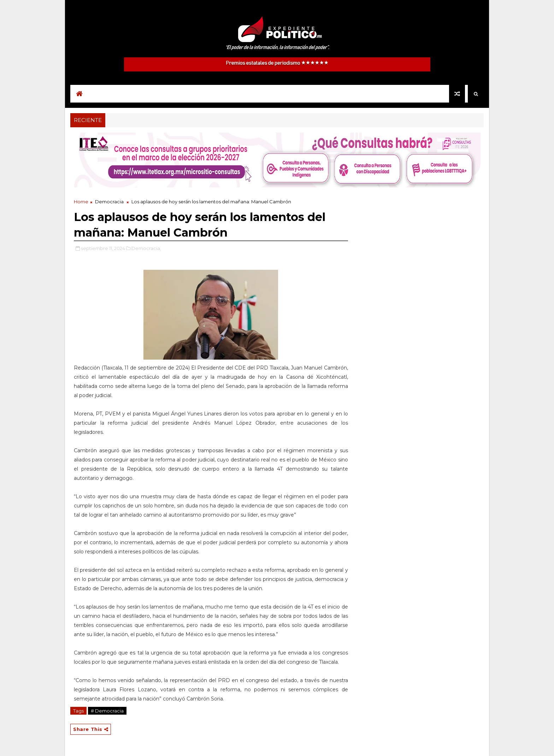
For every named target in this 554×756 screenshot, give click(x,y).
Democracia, (146, 248)
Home (81, 202)
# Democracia (107, 711)
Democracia (109, 202)
